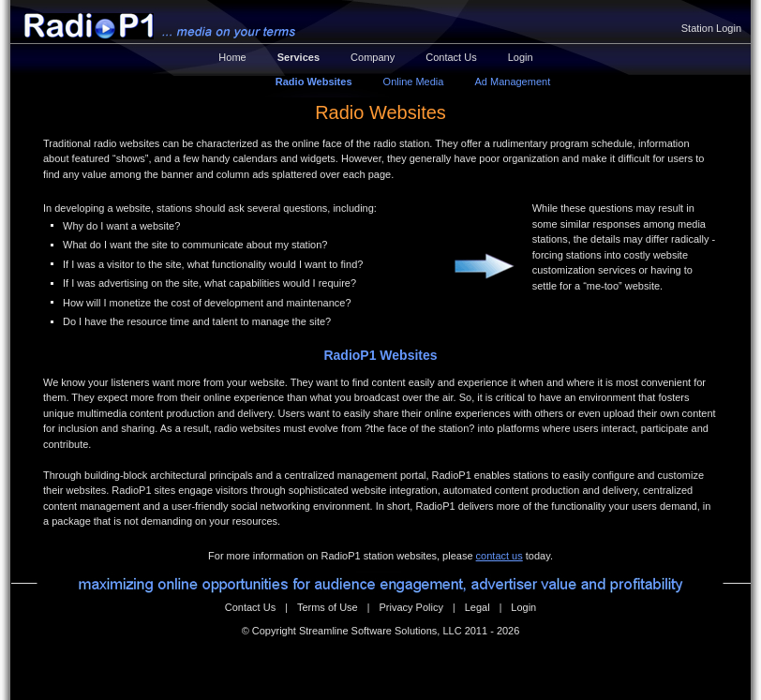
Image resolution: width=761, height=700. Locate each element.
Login (521, 57)
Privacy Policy (410, 607)
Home (232, 57)
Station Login (711, 28)
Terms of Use (328, 607)
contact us (500, 556)
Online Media (414, 82)
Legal (477, 607)
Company (373, 57)
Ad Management (512, 82)
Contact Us (451, 57)
